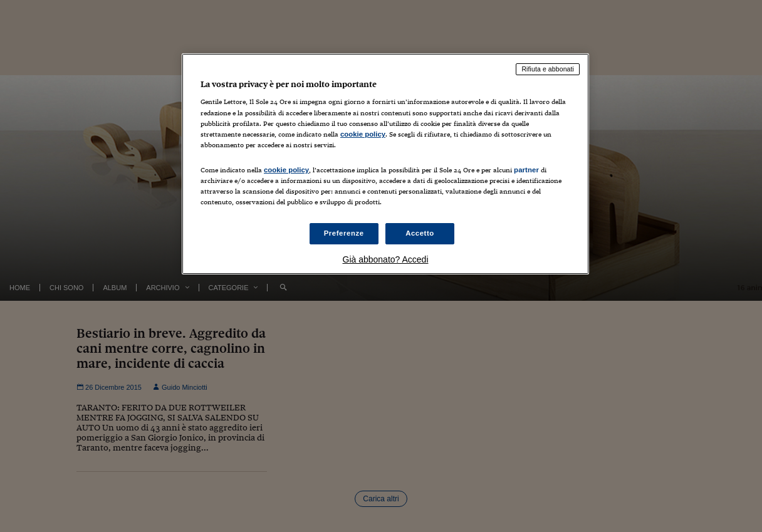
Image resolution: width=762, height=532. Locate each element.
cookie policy (363, 134)
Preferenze (344, 233)
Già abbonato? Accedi (386, 259)
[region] (385, 164)
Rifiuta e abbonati (548, 69)
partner (526, 170)
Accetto (420, 233)
